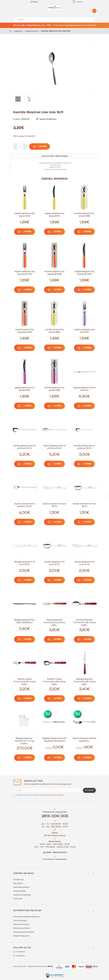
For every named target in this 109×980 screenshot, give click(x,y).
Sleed (50, 966)
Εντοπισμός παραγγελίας (55, 859)
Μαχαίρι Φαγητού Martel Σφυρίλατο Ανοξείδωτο (55, 740)
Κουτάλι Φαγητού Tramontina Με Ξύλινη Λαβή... (84, 622)
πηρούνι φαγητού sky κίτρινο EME (25, 215)
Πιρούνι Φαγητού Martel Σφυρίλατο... (84, 740)
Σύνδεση (34, 2)
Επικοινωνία (18, 899)
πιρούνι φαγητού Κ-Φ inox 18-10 (84, 563)
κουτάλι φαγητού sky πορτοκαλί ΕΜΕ (55, 273)
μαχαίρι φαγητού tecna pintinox (84, 389)
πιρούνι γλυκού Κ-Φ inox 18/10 (55, 505)
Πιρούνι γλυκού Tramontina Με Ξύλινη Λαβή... (25, 682)
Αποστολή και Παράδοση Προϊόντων (27, 917)
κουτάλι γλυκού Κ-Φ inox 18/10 (84, 505)
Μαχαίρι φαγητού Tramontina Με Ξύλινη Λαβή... (84, 682)
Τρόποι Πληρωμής (20, 920)
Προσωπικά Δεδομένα (21, 887)
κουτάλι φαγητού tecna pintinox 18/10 (25, 447)
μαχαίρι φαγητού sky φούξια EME (25, 389)
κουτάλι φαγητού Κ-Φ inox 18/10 (54, 563)
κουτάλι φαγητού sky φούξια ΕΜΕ (55, 389)
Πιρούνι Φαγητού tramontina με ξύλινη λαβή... (54, 622)
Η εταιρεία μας (18, 880)
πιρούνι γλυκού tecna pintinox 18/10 (25, 505)
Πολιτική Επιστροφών (21, 924)
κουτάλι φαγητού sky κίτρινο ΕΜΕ (84, 215)
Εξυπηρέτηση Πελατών (22, 928)
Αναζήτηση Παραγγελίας (22, 895)
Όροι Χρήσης (18, 883)
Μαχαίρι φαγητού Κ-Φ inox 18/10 (25, 563)
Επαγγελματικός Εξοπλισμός (24, 932)
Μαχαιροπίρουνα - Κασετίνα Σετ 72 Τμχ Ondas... (25, 741)
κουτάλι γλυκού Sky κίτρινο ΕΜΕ (54, 331)
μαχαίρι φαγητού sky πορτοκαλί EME (84, 273)
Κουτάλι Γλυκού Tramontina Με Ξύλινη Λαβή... (55, 682)
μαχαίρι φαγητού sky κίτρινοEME (54, 215)
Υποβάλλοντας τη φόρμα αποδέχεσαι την (40, 795)
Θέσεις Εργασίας (20, 891)
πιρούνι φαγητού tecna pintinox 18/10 (54, 447)
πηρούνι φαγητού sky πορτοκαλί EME (25, 273)
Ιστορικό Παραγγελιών (21, 936)
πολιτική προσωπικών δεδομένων (53, 795)
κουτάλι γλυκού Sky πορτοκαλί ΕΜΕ (25, 331)
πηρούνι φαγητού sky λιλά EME (84, 331)
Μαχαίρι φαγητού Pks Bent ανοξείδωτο (25, 621)
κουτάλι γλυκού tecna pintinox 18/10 (84, 447)
